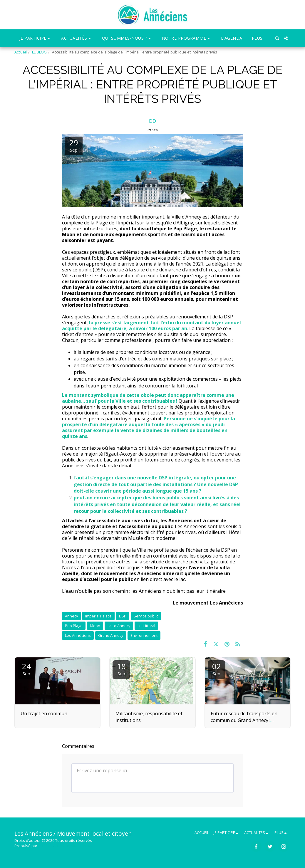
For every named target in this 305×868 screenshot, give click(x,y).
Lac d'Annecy (119, 626)
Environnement (144, 635)
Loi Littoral (146, 626)
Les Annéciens (78, 635)
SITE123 (45, 846)
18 (121, 669)
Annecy (71, 616)
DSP (123, 616)
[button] (36, 38)
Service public (146, 616)
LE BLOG (39, 52)
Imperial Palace (98, 616)
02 (217, 669)
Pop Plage (74, 626)
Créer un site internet (74, 846)
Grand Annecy (111, 635)
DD (152, 121)
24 (26, 669)
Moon (95, 626)
